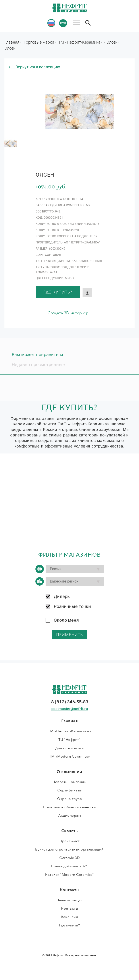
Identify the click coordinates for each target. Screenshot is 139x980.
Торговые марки (39, 42)
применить (70, 635)
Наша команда (69, 900)
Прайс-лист (70, 841)
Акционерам (69, 816)
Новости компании (69, 782)
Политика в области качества (70, 807)
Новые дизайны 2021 (69, 866)
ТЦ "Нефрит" (70, 740)
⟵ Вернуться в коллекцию (35, 67)
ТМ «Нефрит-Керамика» (81, 42)
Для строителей (69, 748)
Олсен (112, 42)
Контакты (69, 909)
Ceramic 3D (69, 858)
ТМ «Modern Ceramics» (69, 756)
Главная (12, 42)
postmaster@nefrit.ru (70, 709)
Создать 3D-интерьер (68, 313)
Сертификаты (69, 790)
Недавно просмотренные (38, 365)
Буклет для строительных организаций (69, 849)
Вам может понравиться (37, 355)
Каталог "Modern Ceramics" (69, 875)
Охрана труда (69, 799)
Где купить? (58, 292)
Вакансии (69, 917)
